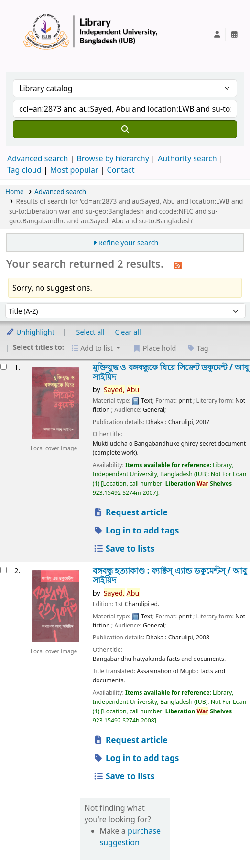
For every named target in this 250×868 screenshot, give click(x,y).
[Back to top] (221, 839)
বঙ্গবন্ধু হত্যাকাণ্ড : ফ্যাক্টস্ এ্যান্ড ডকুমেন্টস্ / (170, 575)
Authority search (187, 158)
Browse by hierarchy (113, 158)
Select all (91, 332)
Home (15, 192)
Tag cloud (24, 170)
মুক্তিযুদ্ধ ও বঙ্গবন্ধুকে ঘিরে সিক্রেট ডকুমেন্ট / (171, 372)
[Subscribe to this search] (178, 265)
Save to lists (124, 549)
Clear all (128, 332)
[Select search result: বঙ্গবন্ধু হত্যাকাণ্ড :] (4, 570)
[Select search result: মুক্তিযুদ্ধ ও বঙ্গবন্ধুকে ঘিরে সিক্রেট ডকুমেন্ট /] (4, 367)
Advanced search (38, 158)
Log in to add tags (136, 530)
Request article (130, 512)
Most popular (74, 170)
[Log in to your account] (217, 34)
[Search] (125, 129)
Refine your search (129, 243)
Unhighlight (30, 332)
